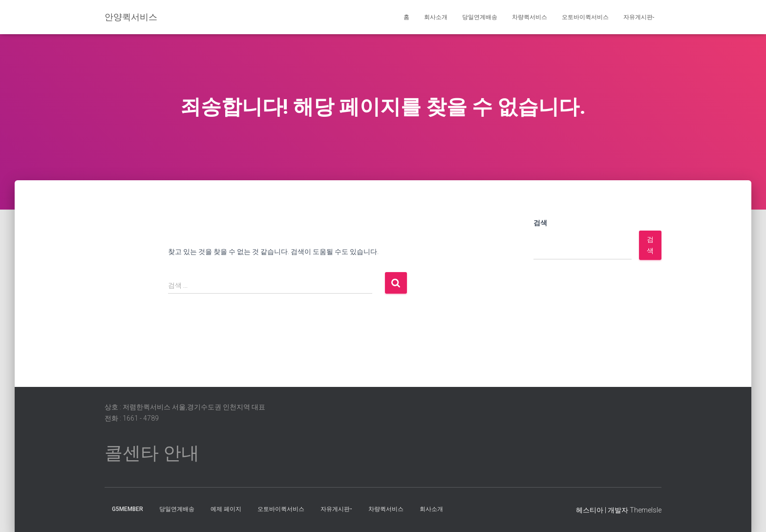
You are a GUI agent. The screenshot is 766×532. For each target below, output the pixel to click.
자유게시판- (639, 17)
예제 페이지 (226, 509)
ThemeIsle (646, 510)
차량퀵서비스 (530, 17)
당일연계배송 (480, 17)
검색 (540, 223)
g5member (128, 509)
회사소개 (436, 17)
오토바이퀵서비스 (585, 17)
